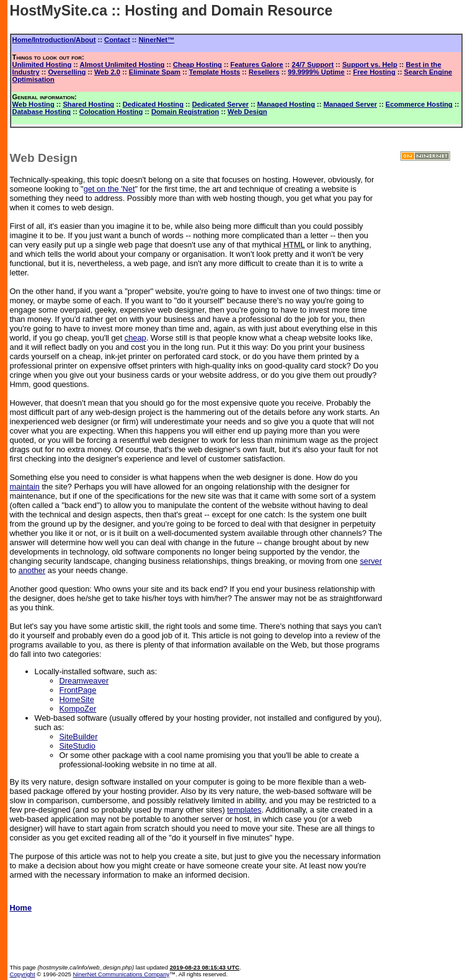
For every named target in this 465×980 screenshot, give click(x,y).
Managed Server (350, 104)
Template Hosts (215, 72)
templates (244, 810)
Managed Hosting (286, 104)
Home (21, 908)
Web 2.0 (107, 72)
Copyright (23, 974)
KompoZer (78, 709)
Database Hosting (42, 112)
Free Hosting (374, 72)
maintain (25, 487)
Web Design (247, 112)
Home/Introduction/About (54, 40)
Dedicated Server (220, 104)
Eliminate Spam (155, 72)
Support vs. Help (370, 65)
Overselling (67, 72)
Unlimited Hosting (42, 65)
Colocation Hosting (111, 112)
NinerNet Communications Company (122, 974)
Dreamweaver (84, 681)
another (32, 570)
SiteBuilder (79, 737)
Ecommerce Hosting (419, 104)
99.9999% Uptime (316, 72)
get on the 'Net (109, 189)
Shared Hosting (88, 104)
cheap (135, 338)
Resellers (264, 72)
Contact (117, 40)
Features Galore (257, 65)
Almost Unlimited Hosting (122, 65)
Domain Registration (185, 112)
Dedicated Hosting (153, 104)
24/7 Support (312, 65)
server (371, 561)
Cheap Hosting (197, 65)
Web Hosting (33, 104)
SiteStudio (77, 746)
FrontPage (78, 690)
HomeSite (77, 699)
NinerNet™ (156, 40)
